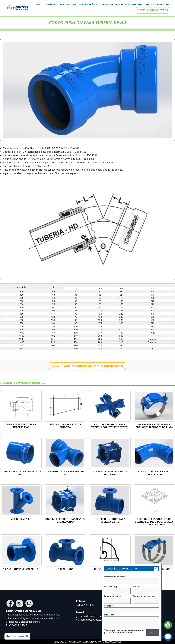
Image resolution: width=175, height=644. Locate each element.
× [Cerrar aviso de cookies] (27, 636)
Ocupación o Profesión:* (146, 599)
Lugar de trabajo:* (117, 599)
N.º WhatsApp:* (117, 589)
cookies (21, 636)
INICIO (40, 5)
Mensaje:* (132, 621)
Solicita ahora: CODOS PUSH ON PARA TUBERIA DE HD (87, 366)
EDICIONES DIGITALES (110, 5)
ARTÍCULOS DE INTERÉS (80, 5)
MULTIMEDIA (146, 5)
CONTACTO (162, 5)
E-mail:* (146, 589)
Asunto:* (132, 609)
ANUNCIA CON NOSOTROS (152, 10)
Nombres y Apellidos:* (132, 580)
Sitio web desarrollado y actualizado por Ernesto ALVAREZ (87, 642)
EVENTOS (131, 5)
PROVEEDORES (55, 5)
